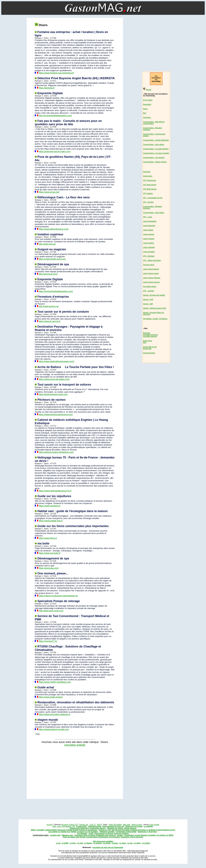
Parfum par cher (105, 830)
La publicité (148, 826)
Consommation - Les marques (154, 158)
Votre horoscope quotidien (103, 841)
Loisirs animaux (149, 234)
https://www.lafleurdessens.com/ (54, 229)
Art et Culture (148, 100)
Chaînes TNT (73, 825)
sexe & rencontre (137, 837)
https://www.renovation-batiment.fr (55, 714)
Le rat (58, 843)
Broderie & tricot (169, 830)
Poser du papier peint (71, 837)
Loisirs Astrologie (149, 226)
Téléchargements (95, 826)
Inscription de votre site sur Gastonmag (108, 847)
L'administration (51, 830)
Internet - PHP (148, 300)
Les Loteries (53, 832)
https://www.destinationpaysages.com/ (56, 361)
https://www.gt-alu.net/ (49, 192)
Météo (33, 830)
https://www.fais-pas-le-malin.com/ (55, 151)
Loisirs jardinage (149, 247)
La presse (81, 832)
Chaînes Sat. (84, 825)
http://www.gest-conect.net (51, 611)
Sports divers (148, 176)
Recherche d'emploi (65, 830)
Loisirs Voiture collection (152, 278)
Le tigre (73, 843)
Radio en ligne (137, 825)
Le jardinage (151, 830)
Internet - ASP (148, 304)
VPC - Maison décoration (152, 260)
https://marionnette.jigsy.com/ (52, 259)
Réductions (85, 828)
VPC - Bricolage (149, 256)
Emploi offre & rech (150, 347)
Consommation (92, 837)
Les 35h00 (169, 835)
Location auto (55, 835)
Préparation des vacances (106, 835)
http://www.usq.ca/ (47, 244)
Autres (145, 109)
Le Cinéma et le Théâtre (67, 832)
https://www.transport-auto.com (53, 394)
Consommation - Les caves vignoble (156, 153)
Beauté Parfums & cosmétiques (85, 830)
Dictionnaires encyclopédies (109, 837)
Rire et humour (90, 835)
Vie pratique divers (150, 286)
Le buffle (65, 843)
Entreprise (147, 172)
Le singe (123, 843)
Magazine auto (68, 835)
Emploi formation (149, 353)
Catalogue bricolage (138, 830)
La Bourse (109, 833)
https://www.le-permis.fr (50, 321)
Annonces (147, 333)
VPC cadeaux (148, 193)
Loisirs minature (149, 239)
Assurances (79, 835)
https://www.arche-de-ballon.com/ (54, 379)
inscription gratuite (75, 745)
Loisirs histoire (148, 230)
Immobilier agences (150, 336)
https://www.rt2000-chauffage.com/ (55, 682)
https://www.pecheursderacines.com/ (56, 414)
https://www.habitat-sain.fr (51, 521)
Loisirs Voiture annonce (151, 282)
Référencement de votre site (113, 826)
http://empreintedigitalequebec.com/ (55, 116)
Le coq (130, 843)
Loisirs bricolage (149, 252)
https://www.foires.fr (48, 538)
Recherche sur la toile (134, 826)
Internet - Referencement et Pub (155, 308)
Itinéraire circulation (148, 835)
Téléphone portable (107, 832)
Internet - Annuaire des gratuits (154, 295)
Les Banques (82, 833)
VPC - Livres (148, 217)
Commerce (147, 117)
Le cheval (107, 843)
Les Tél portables (91, 832)
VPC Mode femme (150, 185)
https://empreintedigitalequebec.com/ (56, 291)
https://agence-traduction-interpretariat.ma (58, 596)
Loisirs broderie (149, 243)
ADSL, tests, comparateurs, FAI (64, 826)
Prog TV (93, 825)
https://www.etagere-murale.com (54, 729)
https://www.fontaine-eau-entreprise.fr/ (56, 73)
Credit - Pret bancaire (97, 833)
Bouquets (65, 825)
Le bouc (115, 843)
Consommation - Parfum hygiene (155, 162)
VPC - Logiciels (149, 291)
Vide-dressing (117, 830)
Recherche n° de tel (145, 832)
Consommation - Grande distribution (156, 140)
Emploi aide (147, 349)
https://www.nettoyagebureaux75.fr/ (55, 491)
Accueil (149, 90)
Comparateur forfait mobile (126, 832)
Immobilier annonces (150, 335)
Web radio (127, 825)
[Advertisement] (74, 772)
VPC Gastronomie (150, 180)
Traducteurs (125, 837)
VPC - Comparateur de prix (153, 198)
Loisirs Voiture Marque (151, 269)
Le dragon (88, 843)
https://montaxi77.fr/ (48, 641)
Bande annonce (130, 828)
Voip (155, 832)
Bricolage (126, 830)
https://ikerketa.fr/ (47, 88)
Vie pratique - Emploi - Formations (155, 319)
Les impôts (161, 835)
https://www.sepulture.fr (50, 506)
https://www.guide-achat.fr (51, 697)
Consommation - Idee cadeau (154, 144)
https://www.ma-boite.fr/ (50, 553)
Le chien (137, 843)
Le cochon (146, 843)
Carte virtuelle (154, 825)
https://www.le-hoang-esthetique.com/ (56, 452)
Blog (145, 113)
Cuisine (159, 830)
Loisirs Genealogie (150, 221)
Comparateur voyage (132, 835)
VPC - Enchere (148, 202)
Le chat (80, 843)
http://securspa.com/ (48, 274)
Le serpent (98, 843)
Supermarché (75, 828)
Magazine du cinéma (115, 828)
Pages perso (148, 341)
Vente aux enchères (121, 833)
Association (147, 104)
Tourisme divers (149, 265)
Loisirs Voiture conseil (151, 273)
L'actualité (40, 830)
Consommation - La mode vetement (156, 149)
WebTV (100, 825)
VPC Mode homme (150, 189)
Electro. (103, 828)
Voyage (120, 835)
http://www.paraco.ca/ (49, 306)
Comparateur (94, 828)
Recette (83, 837)
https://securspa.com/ (49, 568)
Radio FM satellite (115, 825)
